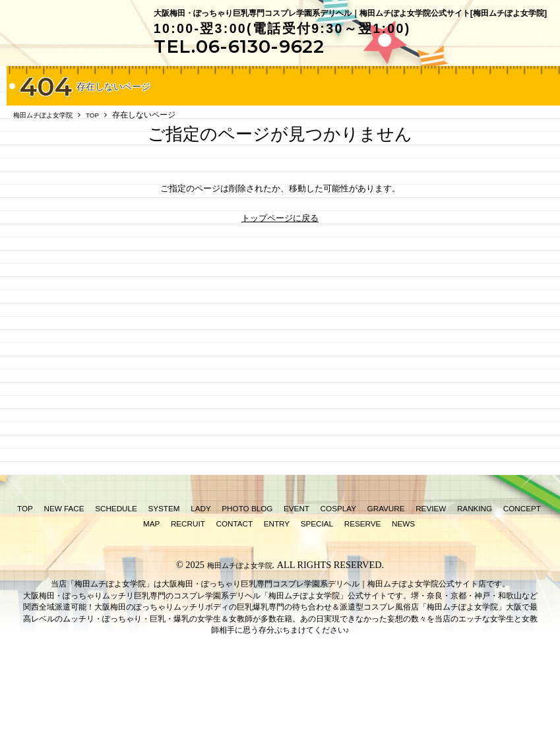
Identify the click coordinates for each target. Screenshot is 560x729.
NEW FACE (64, 566)
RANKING (475, 566)
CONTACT (234, 582)
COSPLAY (338, 566)
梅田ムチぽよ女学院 (239, 623)
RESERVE (363, 582)
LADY (201, 566)
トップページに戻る (280, 275)
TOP (25, 566)
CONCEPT (522, 566)
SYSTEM (164, 566)
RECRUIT (188, 582)
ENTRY (277, 582)
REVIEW (431, 566)
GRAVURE (386, 566)
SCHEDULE (116, 566)
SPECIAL (317, 582)
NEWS (403, 582)
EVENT (296, 566)
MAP (151, 582)
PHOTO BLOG (247, 566)
